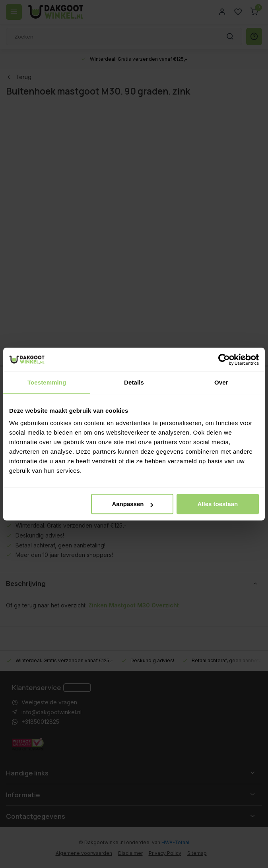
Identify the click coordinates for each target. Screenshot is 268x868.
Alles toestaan (218, 504)
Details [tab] (134, 382)
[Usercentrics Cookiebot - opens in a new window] (224, 360)
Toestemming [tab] (47, 382)
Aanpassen (132, 504)
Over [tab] (221, 382)
